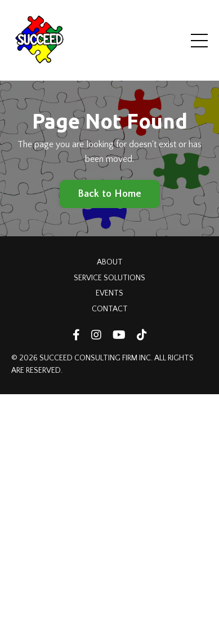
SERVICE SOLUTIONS (109, 278)
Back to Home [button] (110, 194)
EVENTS (109, 293)
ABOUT (110, 262)
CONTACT (110, 309)
